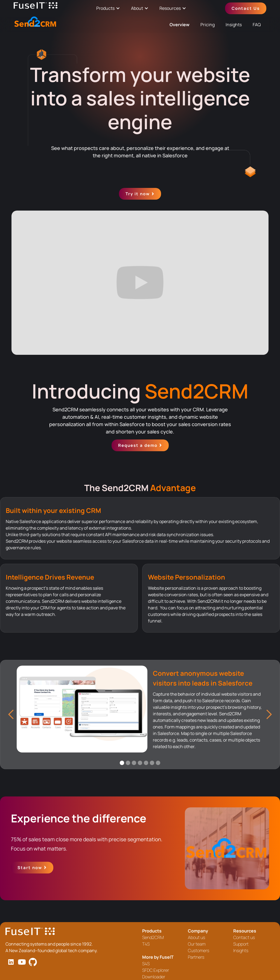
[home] (36, 8)
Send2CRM (153, 937)
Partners (196, 957)
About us (196, 937)
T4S (146, 944)
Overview (180, 25)
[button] (11, 715)
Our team (197, 944)
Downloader (154, 977)
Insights (234, 25)
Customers (199, 951)
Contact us (244, 937)
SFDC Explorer (156, 970)
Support (241, 944)
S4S (146, 964)
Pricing (208, 25)
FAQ (257, 25)
